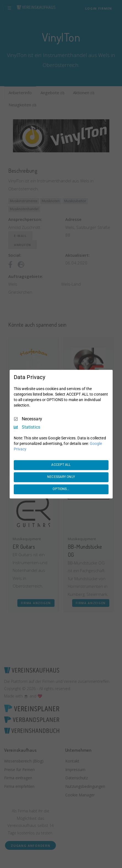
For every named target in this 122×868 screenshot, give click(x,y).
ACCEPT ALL (61, 465)
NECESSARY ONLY (61, 477)
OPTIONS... (61, 489)
